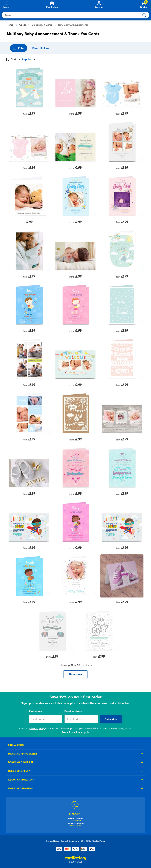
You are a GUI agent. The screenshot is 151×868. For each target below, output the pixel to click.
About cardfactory (21, 780)
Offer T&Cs (86, 841)
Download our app (21, 762)
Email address (73, 711)
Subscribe (111, 719)
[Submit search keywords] (146, 15)
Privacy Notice (53, 841)
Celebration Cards (42, 25)
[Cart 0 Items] (144, 5)
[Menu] (6, 5)
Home (10, 25)
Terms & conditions (72, 732)
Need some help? (19, 771)
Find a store (16, 745)
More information (20, 788)
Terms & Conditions (70, 841)
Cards (23, 25)
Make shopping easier (23, 754)
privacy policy (37, 728)
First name (36, 711)
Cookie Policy (99, 841)
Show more (75, 674)
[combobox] (72, 15)
